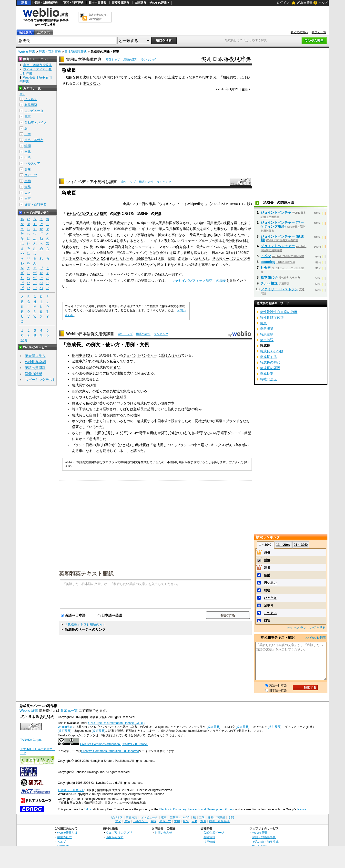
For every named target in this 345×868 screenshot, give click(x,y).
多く (248, 223)
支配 (227, 223)
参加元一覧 (319, 32)
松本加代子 (269, 277)
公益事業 (79, 361)
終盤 (248, 433)
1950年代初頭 (124, 229)
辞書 (24, 3)
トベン (266, 256)
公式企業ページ (214, 832)
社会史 (266, 268)
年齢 (267, 575)
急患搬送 (267, 329)
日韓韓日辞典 (120, 3)
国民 (110, 373)
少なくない (91, 83)
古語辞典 (140, 3)
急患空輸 (267, 334)
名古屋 (183, 259)
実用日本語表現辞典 (84, 59)
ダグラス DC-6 (98, 259)
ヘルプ (323, 3)
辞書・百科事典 (50, 52)
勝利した (100, 223)
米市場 (101, 415)
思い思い (270, 583)
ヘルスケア (32, 163)
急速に (153, 235)
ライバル (213, 247)
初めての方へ (299, 32)
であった (227, 247)
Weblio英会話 (35, 362)
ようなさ (189, 77)
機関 (137, 415)
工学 (28, 134)
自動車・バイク (36, 122)
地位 (244, 229)
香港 (79, 229)
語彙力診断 (33, 374)
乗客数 (195, 235)
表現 (213, 77)
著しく (129, 77)
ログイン (283, 3)
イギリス (145, 229)
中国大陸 (72, 235)
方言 (28, 199)
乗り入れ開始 (122, 259)
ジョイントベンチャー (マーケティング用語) (282, 224)
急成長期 (267, 374)
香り (103, 403)
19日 (238, 89)
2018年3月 (226, 89)
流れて (91, 229)
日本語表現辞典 (76, 52)
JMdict (88, 809)
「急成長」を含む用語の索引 (85, 624)
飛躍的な (230, 77)
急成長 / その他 (272, 351)
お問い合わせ (163, 832)
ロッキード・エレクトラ (84, 265)
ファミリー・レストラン (279, 289)
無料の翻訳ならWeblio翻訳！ (98, 17)
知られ (108, 421)
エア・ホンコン (84, 253)
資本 (219, 241)
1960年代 (143, 259)
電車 (28, 117)
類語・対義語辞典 (46, 3)
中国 (89, 421)
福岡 (171, 259)
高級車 (221, 421)
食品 (28, 187)
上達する (175, 77)
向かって (82, 439)
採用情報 (209, 842)
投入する (164, 265)
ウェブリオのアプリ (119, 832)
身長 (267, 552)
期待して (110, 451)
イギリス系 (159, 241)
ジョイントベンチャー (140, 355)
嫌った (239, 223)
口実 (267, 621)
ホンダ (77, 421)
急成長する (268, 357)
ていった (222, 265)
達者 (267, 568)
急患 (263, 323)
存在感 (240, 445)
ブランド (233, 421)
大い (130, 373)
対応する (231, 235)
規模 (187, 253)
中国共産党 (115, 223)
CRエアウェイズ (133, 253)
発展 (148, 77)
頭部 (164, 403)
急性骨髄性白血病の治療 (279, 312)
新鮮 (267, 560)
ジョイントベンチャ (276, 212)
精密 (267, 590)
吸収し (178, 253)
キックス (218, 445)
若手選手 (221, 433)
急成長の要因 (270, 368)
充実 (205, 265)
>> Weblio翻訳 (316, 638)
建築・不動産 (34, 140)
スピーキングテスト (40, 380)
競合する (178, 421)
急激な (208, 235)
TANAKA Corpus (31, 740)
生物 (28, 181)
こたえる (270, 613)
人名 (28, 193)
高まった (113, 235)
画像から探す (115, 837)
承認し (188, 229)
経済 (89, 367)
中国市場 (161, 421)
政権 (92, 385)
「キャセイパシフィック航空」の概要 (197, 281)
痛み (198, 409)
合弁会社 (183, 247)
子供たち (86, 409)
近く (99, 391)
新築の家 (79, 391)
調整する (116, 415)
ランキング (148, 60)
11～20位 (283, 545)
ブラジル (79, 445)
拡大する (165, 235)
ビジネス (31, 99)
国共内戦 (83, 223)
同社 (198, 421)
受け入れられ (171, 355)
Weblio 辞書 (305, 3)
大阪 (161, 259)
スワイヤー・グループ (195, 241)
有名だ (115, 367)
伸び (217, 235)
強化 (66, 247)
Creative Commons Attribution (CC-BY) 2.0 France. (114, 744)
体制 (243, 241)
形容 (247, 77)
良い (113, 403)
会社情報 (209, 837)
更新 (245, 89)
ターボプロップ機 (236, 259)
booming (268, 262)
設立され (183, 223)
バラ (120, 403)
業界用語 (31, 105)
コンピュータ (34, 111)
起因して (154, 409)
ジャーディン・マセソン (154, 247)
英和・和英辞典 (73, 3)
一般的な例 (71, 77)
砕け (96, 397)
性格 (120, 373)
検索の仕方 (64, 837)
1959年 (99, 247)
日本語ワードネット (71, 790)
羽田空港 (76, 259)
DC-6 (112, 241)
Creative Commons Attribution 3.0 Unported (110, 751)
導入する (126, 241)
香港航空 (241, 247)
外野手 (141, 433)
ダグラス (86, 241)
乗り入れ (202, 259)
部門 (89, 361)
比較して (90, 77)
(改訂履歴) (213, 727)
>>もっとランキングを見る (306, 628)
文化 (28, 152)
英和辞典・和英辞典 (265, 842)
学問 (28, 146)
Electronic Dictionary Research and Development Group (196, 809)
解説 (158, 213)
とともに (140, 241)
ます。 (132, 361)
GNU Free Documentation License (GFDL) (116, 723)
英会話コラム (35, 356)
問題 (75, 379)
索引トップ (113, 60)
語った (139, 451)
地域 (116, 391)
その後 (67, 223)
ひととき (270, 598)
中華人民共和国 (161, 223)
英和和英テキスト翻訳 (86, 573)
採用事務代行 (82, 355)
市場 (201, 445)
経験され (110, 409)
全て (22, 94)
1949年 (140, 223)
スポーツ (31, 175)
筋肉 (171, 409)
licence (302, 809)
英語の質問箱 (35, 368)
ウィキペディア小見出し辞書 (91, 182)
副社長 (141, 445)
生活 (28, 158)
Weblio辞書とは (67, 832)
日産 (89, 445)
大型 (72, 241)
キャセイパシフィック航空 (86, 213)
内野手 (198, 433)
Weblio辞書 (65, 727)
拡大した (201, 253)
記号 (24, 340)
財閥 (171, 241)
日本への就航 (222, 253)
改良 (110, 391)
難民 (69, 229)
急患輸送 (267, 340)
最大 (200, 247)
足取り (269, 605)
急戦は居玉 (268, 379)
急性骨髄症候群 (272, 317)
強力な (210, 421)
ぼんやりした (82, 397)
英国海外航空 (121, 247)
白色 (75, 403)
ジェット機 (115, 265)
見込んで (116, 361)
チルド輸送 (269, 283)
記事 (117, 213)
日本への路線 (188, 265)
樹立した (210, 229)
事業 (141, 235)
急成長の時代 (270, 362)
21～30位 (301, 545)
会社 (163, 253)
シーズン (238, 433)
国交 (196, 229)
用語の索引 (131, 60)
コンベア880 (137, 265)
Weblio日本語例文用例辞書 (90, 334)
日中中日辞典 (98, 3)
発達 (137, 77)
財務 (236, 241)
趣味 (28, 169)
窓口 (90, 235)
